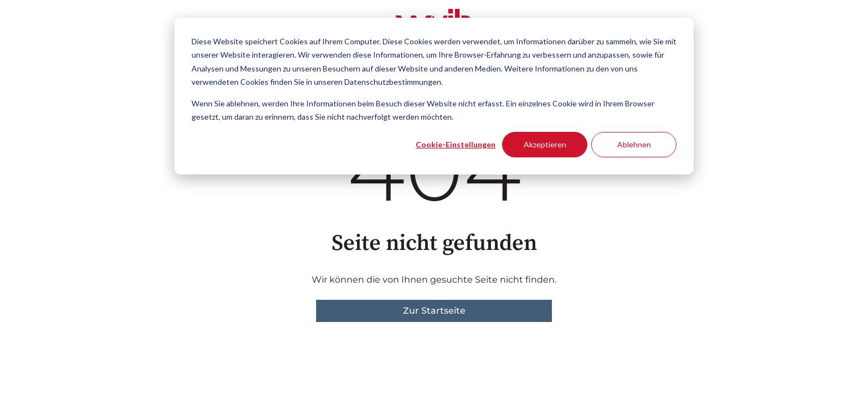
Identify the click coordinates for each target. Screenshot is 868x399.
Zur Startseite (434, 311)
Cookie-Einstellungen (456, 144)
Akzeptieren (545, 144)
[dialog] (434, 96)
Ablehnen (634, 144)
